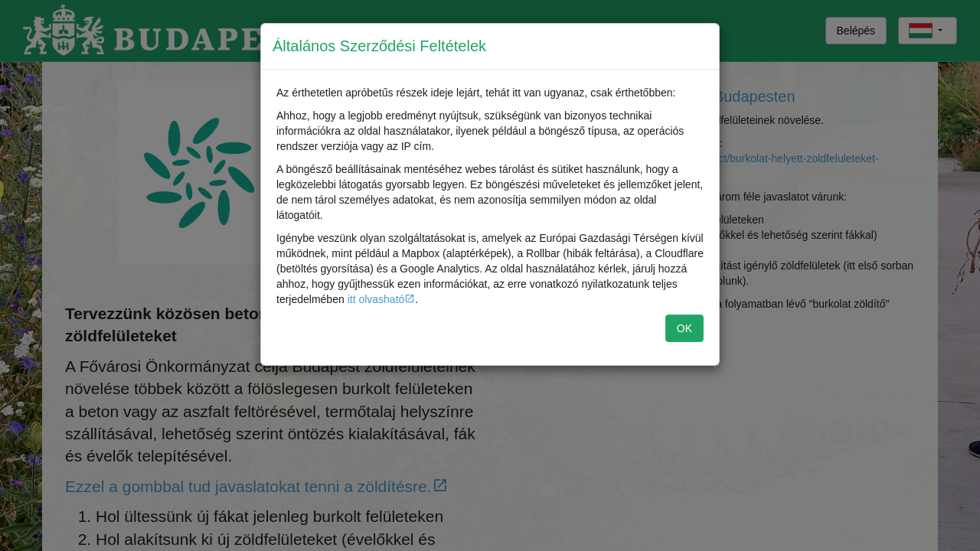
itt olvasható (376, 299)
